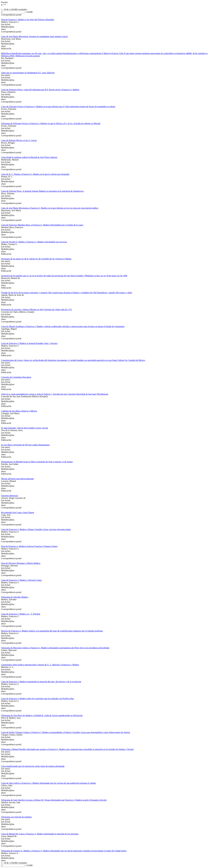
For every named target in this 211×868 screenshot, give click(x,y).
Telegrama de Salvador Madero (15, 597)
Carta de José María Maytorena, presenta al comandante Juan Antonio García (34, 36)
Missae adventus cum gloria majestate (17, 479)
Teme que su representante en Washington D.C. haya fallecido (28, 73)
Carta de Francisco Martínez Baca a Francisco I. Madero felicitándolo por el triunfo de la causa (42, 225)
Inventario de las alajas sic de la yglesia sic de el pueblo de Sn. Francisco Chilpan (36, 259)
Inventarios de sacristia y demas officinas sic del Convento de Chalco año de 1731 (36, 309)
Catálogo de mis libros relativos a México (19, 411)
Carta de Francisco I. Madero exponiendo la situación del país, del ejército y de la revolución (41, 682)
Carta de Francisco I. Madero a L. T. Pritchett (21, 614)
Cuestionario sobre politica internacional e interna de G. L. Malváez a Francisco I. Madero (40, 665)
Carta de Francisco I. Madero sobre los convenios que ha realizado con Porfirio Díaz (37, 699)
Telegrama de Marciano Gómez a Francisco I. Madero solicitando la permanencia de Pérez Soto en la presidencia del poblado (55, 648)
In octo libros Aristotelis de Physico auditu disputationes (25, 445)
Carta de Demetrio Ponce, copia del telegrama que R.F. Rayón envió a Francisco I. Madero (40, 90)
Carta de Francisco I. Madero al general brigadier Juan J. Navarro (29, 343)
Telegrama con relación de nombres (16, 817)
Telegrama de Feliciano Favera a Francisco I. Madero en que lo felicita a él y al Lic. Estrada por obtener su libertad (51, 123)
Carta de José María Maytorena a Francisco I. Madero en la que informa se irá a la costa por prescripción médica (50, 208)
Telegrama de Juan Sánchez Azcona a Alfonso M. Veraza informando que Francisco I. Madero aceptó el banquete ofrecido (54, 800)
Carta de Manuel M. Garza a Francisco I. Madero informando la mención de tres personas (40, 834)
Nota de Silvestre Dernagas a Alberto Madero (21, 563)
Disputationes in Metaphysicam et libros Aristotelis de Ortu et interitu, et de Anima (37, 462)
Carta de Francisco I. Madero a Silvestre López (21, 580)
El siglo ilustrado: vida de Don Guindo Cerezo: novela (24, 428)
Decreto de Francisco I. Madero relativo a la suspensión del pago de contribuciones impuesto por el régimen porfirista (52, 631)
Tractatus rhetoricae (10, 496)
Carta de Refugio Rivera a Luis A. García (19, 140)
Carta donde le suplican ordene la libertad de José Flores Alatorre (29, 157)
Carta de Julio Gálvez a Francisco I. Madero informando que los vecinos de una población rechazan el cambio (49, 783)
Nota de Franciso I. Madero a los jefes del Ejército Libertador (28, 20)
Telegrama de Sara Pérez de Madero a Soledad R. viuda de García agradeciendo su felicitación (42, 715)
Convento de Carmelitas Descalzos (16, 377)
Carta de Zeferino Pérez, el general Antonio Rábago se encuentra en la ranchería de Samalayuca (42, 191)
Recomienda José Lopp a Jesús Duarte (18, 512)
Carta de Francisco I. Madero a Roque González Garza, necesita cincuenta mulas (36, 529)
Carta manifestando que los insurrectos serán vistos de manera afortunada (33, 766)
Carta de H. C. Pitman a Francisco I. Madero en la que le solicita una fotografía (35, 174)
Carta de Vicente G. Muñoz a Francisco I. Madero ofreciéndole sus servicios (34, 242)
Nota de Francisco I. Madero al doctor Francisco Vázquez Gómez (29, 546)
